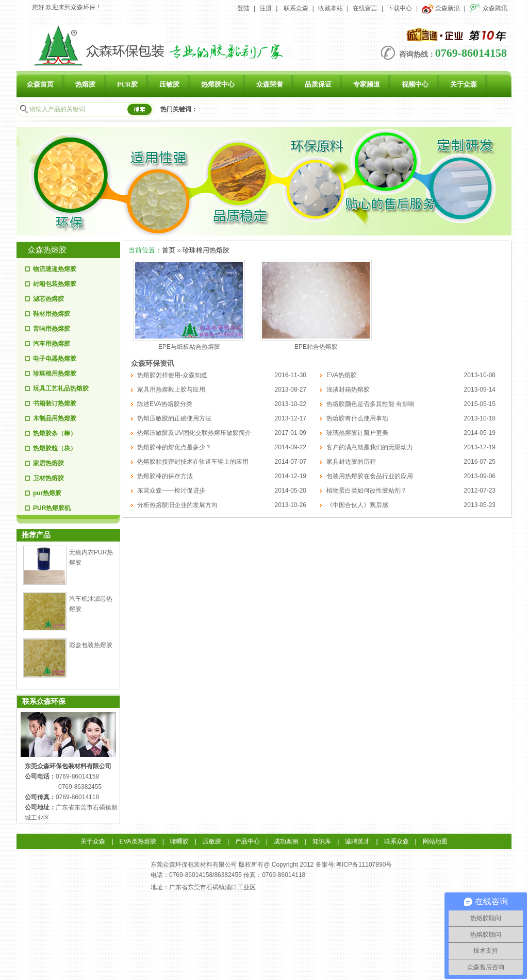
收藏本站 (331, 8)
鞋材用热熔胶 (52, 314)
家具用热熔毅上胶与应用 (171, 390)
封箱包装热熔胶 (55, 284)
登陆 (243, 8)
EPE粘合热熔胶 (316, 347)
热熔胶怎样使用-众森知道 (172, 375)
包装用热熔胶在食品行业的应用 (370, 476)
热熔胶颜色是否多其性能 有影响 (370, 404)
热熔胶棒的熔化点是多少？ (174, 447)
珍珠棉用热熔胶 (55, 374)
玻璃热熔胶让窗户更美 (357, 433)
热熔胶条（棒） (55, 433)
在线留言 (365, 8)
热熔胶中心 (218, 84)
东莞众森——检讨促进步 (171, 491)
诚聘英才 (357, 841)
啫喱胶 (179, 841)
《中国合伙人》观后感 (357, 505)
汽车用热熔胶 (52, 344)
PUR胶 (127, 84)
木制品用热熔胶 (55, 418)
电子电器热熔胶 (55, 359)
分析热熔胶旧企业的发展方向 (177, 505)
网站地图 (435, 841)
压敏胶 (169, 84)
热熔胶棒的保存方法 (165, 476)
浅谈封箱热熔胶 (348, 390)
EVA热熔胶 (342, 375)
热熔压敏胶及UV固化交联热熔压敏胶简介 (194, 433)
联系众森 (296, 8)
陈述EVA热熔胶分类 (165, 404)
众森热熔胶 (47, 250)
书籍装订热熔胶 (55, 403)
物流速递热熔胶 (55, 269)
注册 (266, 8)
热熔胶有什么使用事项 (357, 418)
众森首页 (40, 84)
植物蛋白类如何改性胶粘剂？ (367, 491)
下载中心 (400, 8)
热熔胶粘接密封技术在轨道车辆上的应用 (193, 462)
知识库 (322, 841)
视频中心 (415, 84)
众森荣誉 (270, 84)
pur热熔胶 (47, 493)
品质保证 (318, 84)
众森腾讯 (489, 8)
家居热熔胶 (48, 463)
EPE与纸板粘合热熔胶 (189, 347)
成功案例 (286, 841)
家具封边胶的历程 (351, 462)
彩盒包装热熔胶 (91, 645)
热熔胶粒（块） (55, 448)
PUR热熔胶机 (52, 508)
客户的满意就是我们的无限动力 (370, 447)
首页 (169, 250)
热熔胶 (85, 84)
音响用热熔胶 (52, 329)
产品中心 (247, 841)
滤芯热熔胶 (48, 299)
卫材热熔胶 (48, 478)
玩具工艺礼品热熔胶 (61, 388)
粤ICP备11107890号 (364, 865)
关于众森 (464, 84)
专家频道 (367, 84)
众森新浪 (441, 8)
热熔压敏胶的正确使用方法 (174, 418)
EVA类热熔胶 (138, 841)
